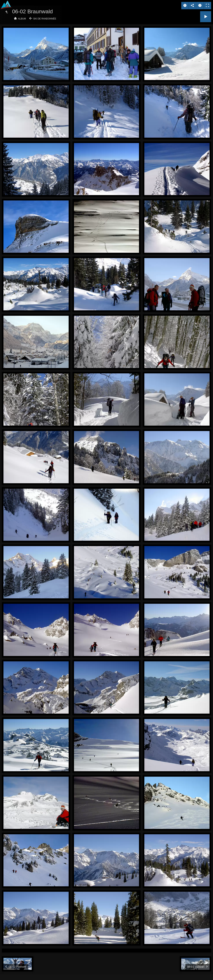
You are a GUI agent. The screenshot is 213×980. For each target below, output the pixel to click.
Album (22, 19)
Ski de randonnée (45, 19)
